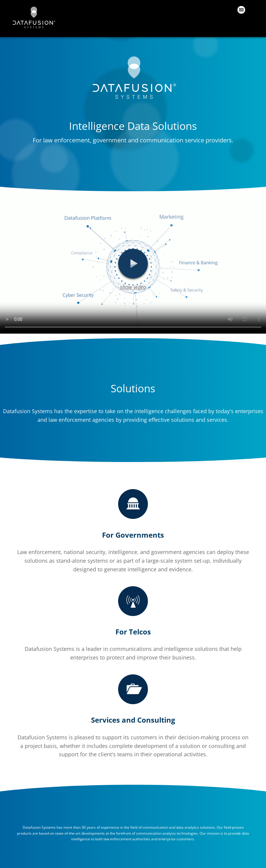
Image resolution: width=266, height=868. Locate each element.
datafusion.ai (33, 17)
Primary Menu (241, 10)
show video (133, 287)
